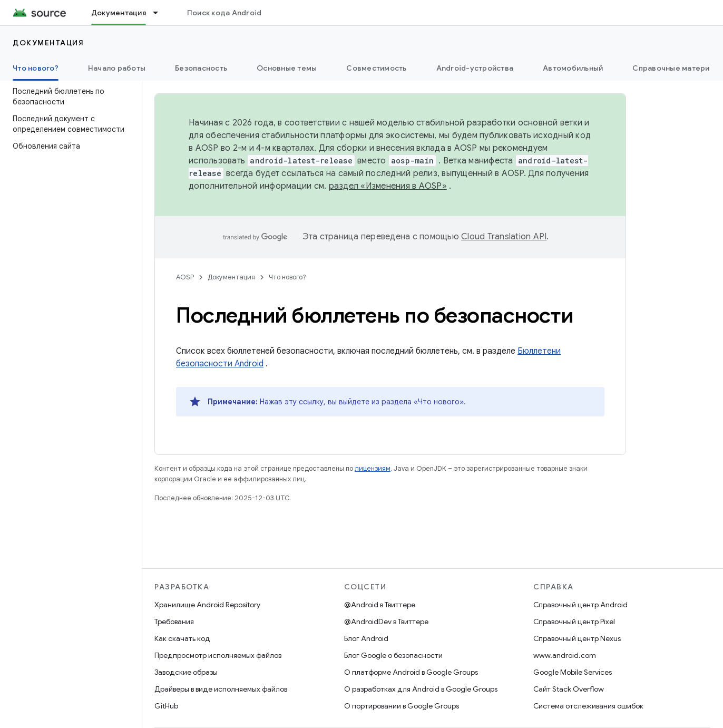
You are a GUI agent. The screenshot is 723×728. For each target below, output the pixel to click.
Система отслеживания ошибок (588, 706)
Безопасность (201, 68)
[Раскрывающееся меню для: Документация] (160, 13)
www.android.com (565, 655)
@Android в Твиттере (380, 605)
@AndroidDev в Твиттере (386, 622)
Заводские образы (186, 672)
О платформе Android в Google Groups (411, 672)
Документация (48, 43)
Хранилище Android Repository (207, 605)
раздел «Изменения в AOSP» (388, 186)
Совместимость (376, 68)
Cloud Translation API (504, 237)
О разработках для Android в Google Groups (421, 689)
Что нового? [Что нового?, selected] (36, 68)
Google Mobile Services (573, 672)
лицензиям (373, 468)
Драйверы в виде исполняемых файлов (221, 689)
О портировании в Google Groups (402, 706)
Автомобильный (573, 68)
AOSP (185, 277)
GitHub (166, 706)
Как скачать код (182, 638)
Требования (174, 622)
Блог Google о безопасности (393, 655)
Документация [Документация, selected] (119, 13)
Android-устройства (475, 68)
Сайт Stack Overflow (569, 689)
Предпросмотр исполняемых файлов (218, 655)
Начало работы (117, 68)
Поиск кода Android (224, 13)
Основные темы (287, 68)
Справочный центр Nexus (577, 638)
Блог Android (366, 638)
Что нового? (287, 277)
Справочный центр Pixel (574, 622)
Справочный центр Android (580, 605)
